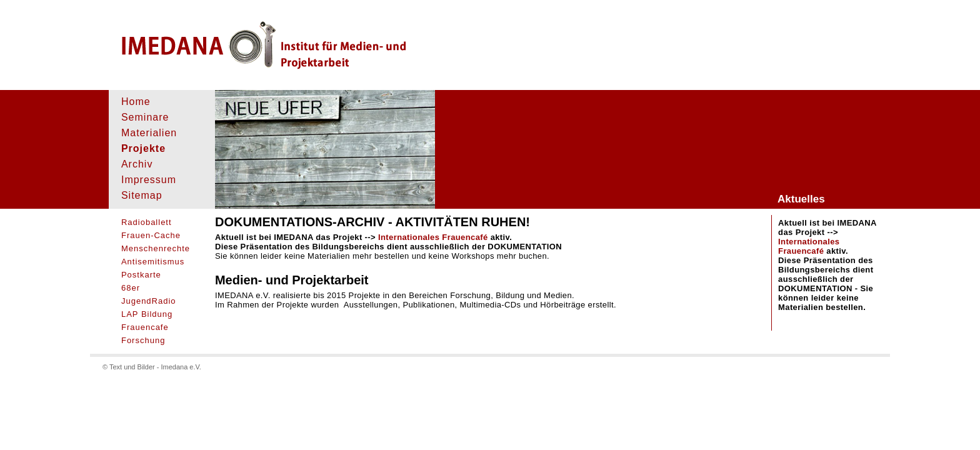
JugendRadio (149, 301)
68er (131, 288)
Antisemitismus (153, 262)
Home (136, 102)
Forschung (143, 340)
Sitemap (142, 195)
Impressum (149, 180)
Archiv (137, 164)
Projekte (143, 148)
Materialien (149, 133)
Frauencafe (145, 327)
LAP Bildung (147, 314)
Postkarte (141, 275)
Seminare (145, 117)
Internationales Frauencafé (809, 246)
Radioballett (147, 222)
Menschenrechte (156, 248)
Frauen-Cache (151, 235)
